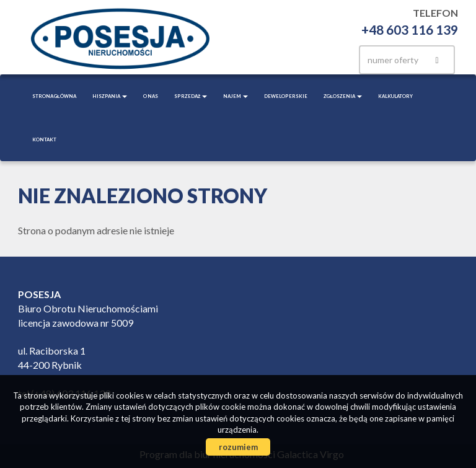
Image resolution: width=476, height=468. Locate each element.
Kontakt (44, 139)
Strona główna (54, 96)
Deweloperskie (286, 96)
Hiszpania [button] (110, 96)
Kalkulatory (395, 96)
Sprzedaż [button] (191, 96)
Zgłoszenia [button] (343, 96)
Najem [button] (236, 96)
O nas (151, 96)
